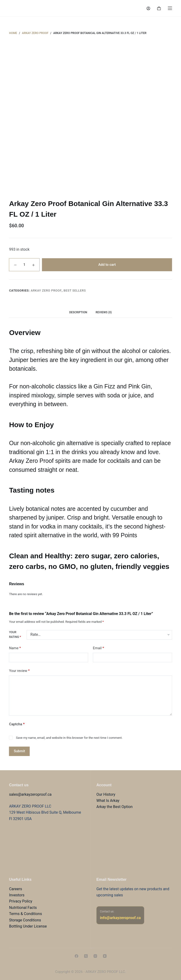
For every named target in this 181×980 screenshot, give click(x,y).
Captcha (17, 724)
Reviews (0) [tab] (104, 312)
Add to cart (107, 265)
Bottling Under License (28, 926)
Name (15, 648)
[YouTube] (105, 956)
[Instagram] (95, 956)
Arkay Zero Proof (46, 290)
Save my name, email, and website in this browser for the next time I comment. (69, 738)
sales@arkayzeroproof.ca (30, 794)
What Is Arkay (108, 801)
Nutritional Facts (23, 908)
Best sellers (75, 290)
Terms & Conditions (25, 914)
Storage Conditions (25, 920)
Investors (17, 895)
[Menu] (170, 8)
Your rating (15, 635)
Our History (106, 794)
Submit (19, 751)
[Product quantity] (24, 265)
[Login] (148, 8)
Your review (19, 671)
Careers (15, 889)
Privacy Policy (21, 901)
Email (98, 648)
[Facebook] (76, 956)
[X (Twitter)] (86, 956)
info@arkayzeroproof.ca (120, 918)
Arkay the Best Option (115, 807)
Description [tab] (78, 312)
